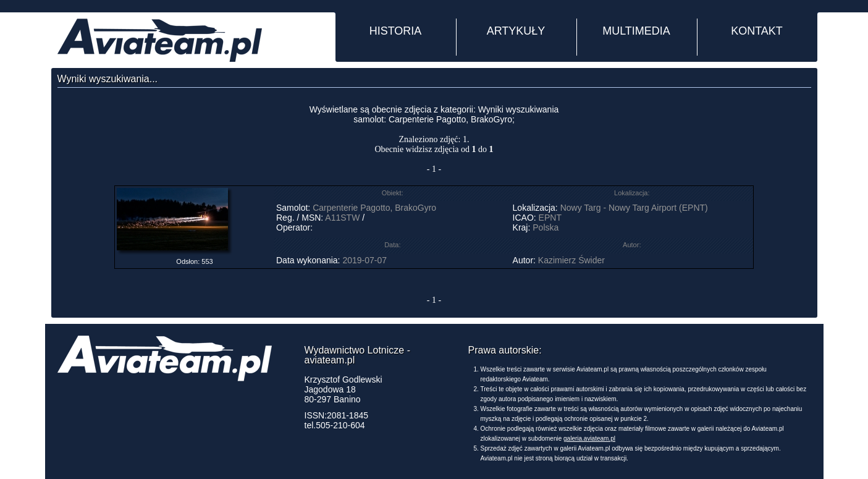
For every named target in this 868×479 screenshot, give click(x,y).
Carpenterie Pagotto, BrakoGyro (374, 208)
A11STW (342, 218)
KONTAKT (757, 31)
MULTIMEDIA (636, 31)
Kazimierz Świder (571, 260)
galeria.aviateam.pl (589, 439)
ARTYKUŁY (516, 31)
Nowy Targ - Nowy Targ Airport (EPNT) (634, 208)
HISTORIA (396, 31)
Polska (546, 227)
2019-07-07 (364, 260)
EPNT (550, 218)
